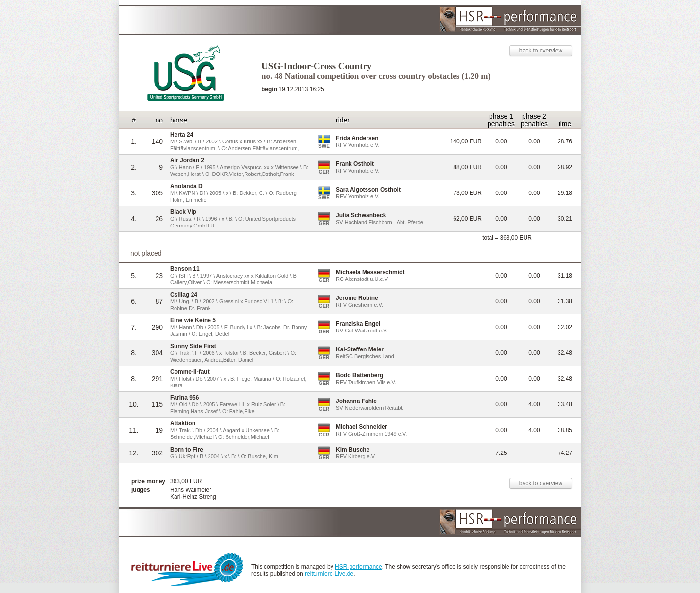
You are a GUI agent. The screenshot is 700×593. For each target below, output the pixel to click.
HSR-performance (359, 567)
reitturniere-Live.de (329, 574)
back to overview (541, 51)
